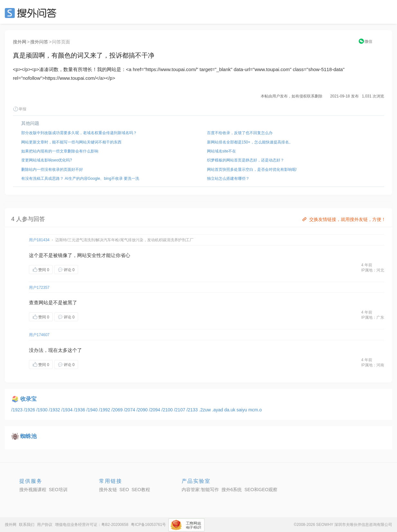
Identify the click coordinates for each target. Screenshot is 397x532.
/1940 (93, 410)
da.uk (230, 410)
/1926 (30, 410)
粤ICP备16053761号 (148, 525)
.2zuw (205, 410)
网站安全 (87, 255)
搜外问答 (39, 42)
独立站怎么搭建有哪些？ (228, 179)
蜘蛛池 (28, 436)
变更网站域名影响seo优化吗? (47, 160)
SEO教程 (141, 490)
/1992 (105, 410)
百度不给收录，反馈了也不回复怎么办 (240, 133)
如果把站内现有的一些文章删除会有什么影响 (60, 151)
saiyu (243, 410)
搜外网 (20, 42)
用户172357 (39, 288)
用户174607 (39, 335)
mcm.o (255, 410)
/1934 (68, 410)
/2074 (130, 410)
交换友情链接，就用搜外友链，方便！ (343, 219)
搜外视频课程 (33, 490)
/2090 (143, 410)
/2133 (193, 410)
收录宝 (28, 399)
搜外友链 (108, 490)
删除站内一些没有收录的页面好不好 (52, 170)
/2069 (118, 410)
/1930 (43, 410)
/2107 (180, 410)
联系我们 (27, 525)
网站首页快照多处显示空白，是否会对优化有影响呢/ (252, 170)
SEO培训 (58, 490)
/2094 (155, 410)
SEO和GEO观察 (261, 490)
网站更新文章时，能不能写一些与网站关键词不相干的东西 (71, 142)
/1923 (18, 410)
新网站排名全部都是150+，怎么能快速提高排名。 (250, 142)
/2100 (168, 410)
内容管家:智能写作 (200, 490)
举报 (20, 109)
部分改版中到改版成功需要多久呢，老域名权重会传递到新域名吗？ (79, 133)
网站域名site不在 (222, 151)
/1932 (55, 410)
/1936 (80, 410)
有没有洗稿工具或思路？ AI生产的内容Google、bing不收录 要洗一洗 (80, 179)
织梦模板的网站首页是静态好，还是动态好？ (246, 160)
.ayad (218, 410)
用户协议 (45, 525)
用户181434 (39, 240)
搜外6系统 (232, 490)
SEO (32, 13)
